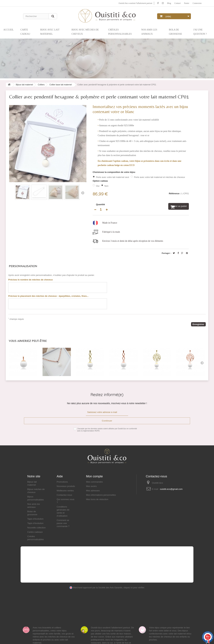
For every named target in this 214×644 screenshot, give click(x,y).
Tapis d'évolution (35, 519)
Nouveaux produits (66, 486)
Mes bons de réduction (97, 499)
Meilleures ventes (65, 491)
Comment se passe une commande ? (63, 523)
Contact (175, 3)
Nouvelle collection (36, 528)
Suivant (83, 193)
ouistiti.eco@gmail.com (171, 489)
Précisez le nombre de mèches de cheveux (31, 280)
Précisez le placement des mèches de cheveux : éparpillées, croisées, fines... (48, 296)
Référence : (175, 193)
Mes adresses (93, 491)
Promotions (62, 482)
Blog (165, 3)
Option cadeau (101, 181)
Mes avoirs (91, 486)
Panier (185, 3)
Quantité (101, 204)
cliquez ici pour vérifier (134, 588)
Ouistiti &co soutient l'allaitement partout (128, 3)
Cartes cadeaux (35, 532)
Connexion (196, 3)
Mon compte (94, 476)
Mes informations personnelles (101, 495)
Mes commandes (94, 482)
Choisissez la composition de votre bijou (114, 172)
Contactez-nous (64, 495)
